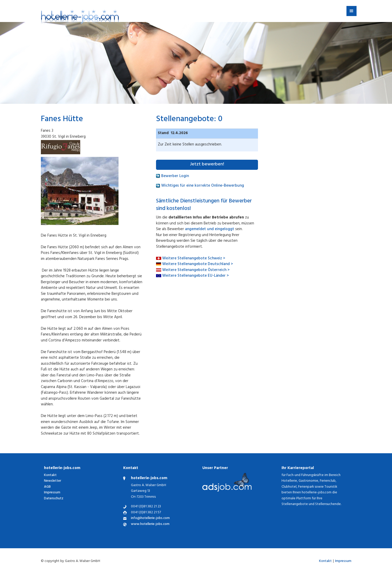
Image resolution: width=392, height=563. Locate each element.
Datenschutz (54, 499)
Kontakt (50, 475)
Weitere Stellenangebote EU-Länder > (195, 276)
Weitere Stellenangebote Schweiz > (194, 259)
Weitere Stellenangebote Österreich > (196, 270)
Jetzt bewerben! (207, 165)
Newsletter (53, 481)
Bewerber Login (172, 176)
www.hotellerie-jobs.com (150, 525)
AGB (47, 487)
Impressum (52, 493)
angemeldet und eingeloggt (210, 229)
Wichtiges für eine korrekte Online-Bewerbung (200, 186)
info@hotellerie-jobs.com (150, 519)
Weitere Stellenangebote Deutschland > (198, 264)
